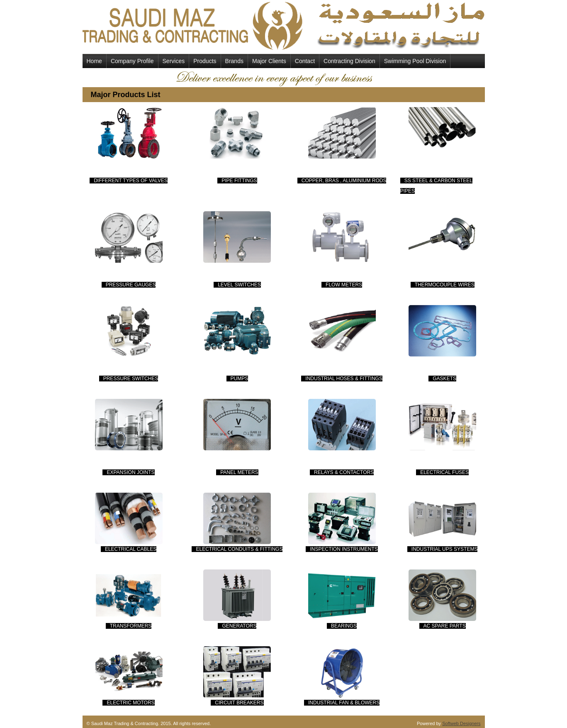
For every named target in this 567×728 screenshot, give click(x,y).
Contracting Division (349, 61)
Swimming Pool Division (415, 61)
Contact (305, 61)
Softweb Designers (461, 723)
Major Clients (269, 61)
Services (174, 61)
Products (205, 61)
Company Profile (132, 61)
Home (94, 61)
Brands (234, 61)
